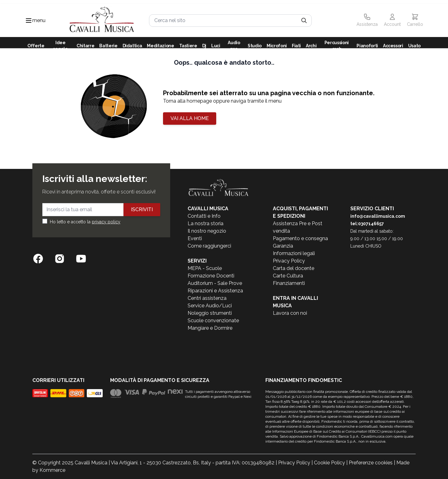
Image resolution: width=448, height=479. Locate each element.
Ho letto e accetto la (85, 222)
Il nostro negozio (207, 231)
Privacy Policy (289, 261)
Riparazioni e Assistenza (215, 291)
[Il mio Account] (392, 21)
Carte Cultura (288, 276)
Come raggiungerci (209, 246)
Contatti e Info (204, 216)
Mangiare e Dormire (210, 328)
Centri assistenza (207, 298)
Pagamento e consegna (300, 238)
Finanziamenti (289, 283)
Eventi (195, 238)
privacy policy (106, 222)
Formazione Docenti (211, 276)
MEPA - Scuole (205, 268)
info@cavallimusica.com (378, 216)
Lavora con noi (290, 313)
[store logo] (102, 20)
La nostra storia (205, 223)
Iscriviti (142, 209)
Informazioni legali (294, 253)
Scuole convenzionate (213, 321)
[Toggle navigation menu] (29, 21)
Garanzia (283, 246)
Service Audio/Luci (210, 306)
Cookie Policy (329, 463)
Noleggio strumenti (210, 313)
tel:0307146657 (367, 224)
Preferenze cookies (371, 463)
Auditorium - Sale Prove (215, 283)
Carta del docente (294, 268)
